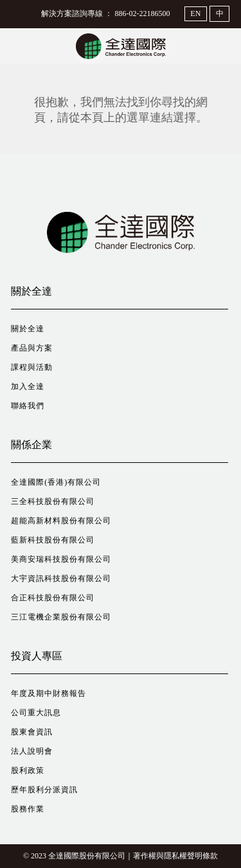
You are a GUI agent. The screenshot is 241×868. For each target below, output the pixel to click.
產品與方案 (32, 348)
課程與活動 (32, 367)
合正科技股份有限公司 (53, 598)
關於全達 (28, 329)
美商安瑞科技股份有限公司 (61, 559)
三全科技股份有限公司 (53, 501)
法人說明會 (32, 751)
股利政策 (28, 770)
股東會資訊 (32, 732)
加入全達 (28, 386)
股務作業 (28, 809)
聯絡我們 (28, 406)
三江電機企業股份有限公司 (61, 617)
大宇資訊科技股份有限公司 (61, 578)
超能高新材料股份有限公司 (61, 521)
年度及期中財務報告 (49, 693)
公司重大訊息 (36, 713)
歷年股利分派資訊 (44, 790)
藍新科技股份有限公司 (53, 540)
